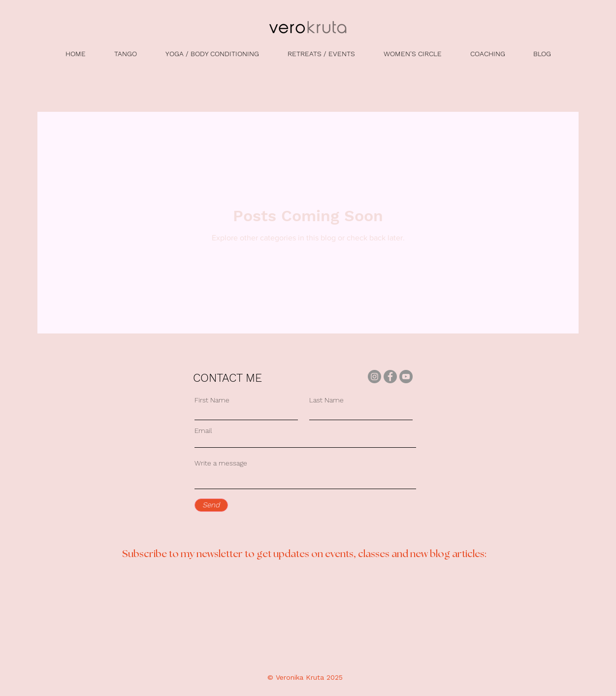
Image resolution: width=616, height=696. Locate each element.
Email (203, 431)
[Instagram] (374, 377)
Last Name (326, 400)
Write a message (221, 463)
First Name (212, 400)
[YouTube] (406, 377)
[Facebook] (390, 377)
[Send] (211, 505)
